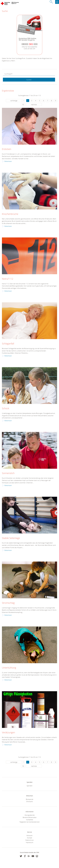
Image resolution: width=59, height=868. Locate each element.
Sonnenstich (8, 473)
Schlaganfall (8, 344)
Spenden (30, 786)
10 (23, 105)
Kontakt (30, 838)
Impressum (30, 842)
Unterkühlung (9, 668)
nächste (34, 105)
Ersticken (7, 149)
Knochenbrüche (10, 214)
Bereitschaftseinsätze (30, 817)
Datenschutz (29, 840)
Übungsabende (30, 815)
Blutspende (30, 799)
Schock (6, 408)
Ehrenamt (30, 801)
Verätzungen (8, 733)
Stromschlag (8, 603)
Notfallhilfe (30, 820)
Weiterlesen (8, 161)
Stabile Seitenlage (11, 538)
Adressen (29, 835)
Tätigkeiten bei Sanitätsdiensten (30, 822)
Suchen (29, 80)
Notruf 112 (8, 279)
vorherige (14, 101)
